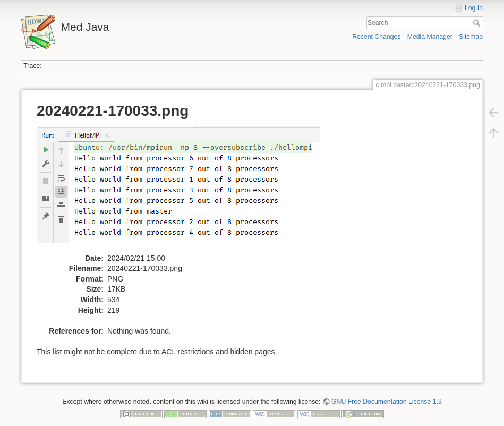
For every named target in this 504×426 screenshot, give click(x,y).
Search (478, 23)
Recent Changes (376, 37)
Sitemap (471, 37)
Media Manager (430, 37)
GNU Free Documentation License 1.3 (387, 402)
